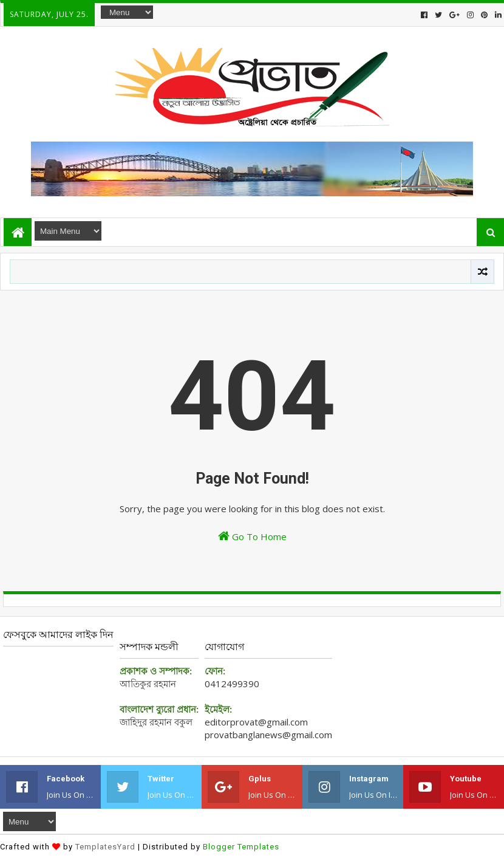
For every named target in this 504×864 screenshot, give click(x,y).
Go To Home (252, 536)
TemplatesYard (105, 847)
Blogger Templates (241, 847)
